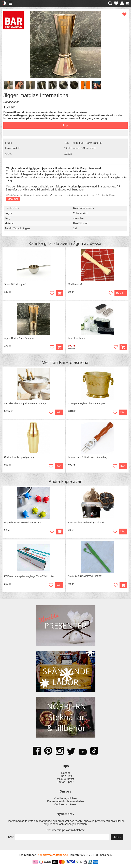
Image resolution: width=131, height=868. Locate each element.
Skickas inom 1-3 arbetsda (80, 148)
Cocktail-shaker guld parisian (19, 457)
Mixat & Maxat (65, 779)
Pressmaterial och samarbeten (65, 801)
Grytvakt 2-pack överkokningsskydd (23, 523)
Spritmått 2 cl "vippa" (15, 284)
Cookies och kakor (66, 804)
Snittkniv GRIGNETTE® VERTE (85, 576)
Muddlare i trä (75, 284)
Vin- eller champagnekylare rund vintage (25, 403)
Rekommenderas (83, 208)
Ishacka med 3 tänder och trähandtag (88, 457)
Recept (65, 773)
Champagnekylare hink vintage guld (87, 403)
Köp (123, 347)
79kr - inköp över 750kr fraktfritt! (83, 143)
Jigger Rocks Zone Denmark (19, 338)
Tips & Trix (65, 776)
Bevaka (121, 293)
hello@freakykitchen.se (53, 855)
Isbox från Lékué (77, 338)
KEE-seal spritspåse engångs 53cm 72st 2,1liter (29, 576)
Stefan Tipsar (65, 782)
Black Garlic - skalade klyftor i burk (86, 523)
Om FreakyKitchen (65, 798)
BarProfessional (74, 362)
